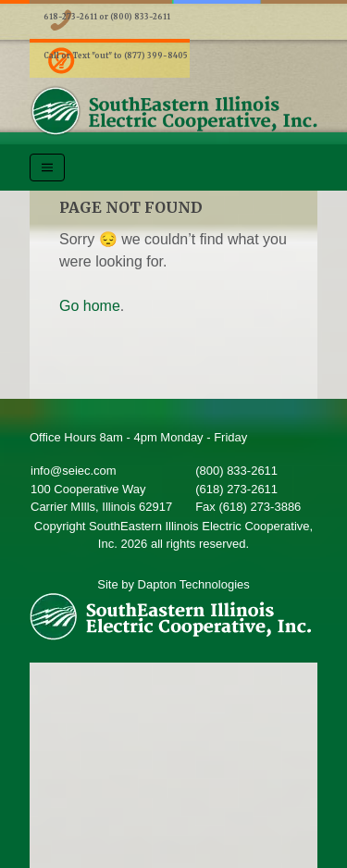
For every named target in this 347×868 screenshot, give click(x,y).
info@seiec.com (74, 471)
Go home (90, 306)
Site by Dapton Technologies (173, 584)
